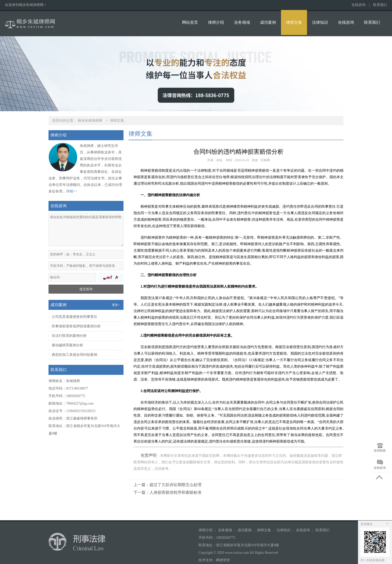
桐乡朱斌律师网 (90, 121)
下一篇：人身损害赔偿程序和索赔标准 (167, 492)
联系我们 (380, 5)
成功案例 (268, 22)
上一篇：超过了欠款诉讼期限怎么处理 (167, 485)
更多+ (116, 305)
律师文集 (294, 22)
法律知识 (320, 22)
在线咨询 (358, 5)
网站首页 (190, 22)
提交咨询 (86, 289)
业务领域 (242, 22)
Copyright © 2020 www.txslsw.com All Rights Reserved (239, 553)
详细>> (71, 191)
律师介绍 (216, 22)
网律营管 (223, 560)
